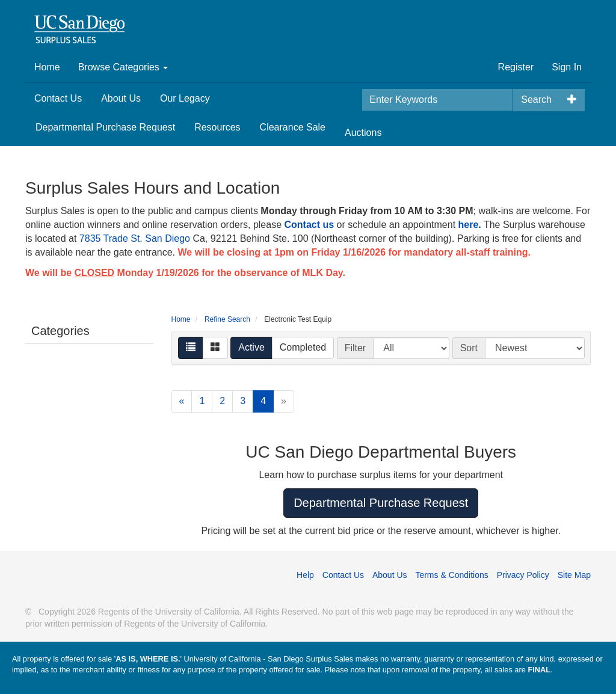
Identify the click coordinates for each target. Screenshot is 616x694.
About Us (121, 98)
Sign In (567, 67)
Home (47, 67)
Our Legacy (185, 98)
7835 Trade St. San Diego (135, 238)
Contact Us (58, 98)
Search (536, 100)
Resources (217, 127)
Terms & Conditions (451, 575)
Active (251, 347)
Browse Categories (123, 67)
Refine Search (227, 319)
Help (305, 575)
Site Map (574, 575)
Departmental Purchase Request (105, 127)
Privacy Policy (523, 575)
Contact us (309, 225)
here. (470, 225)
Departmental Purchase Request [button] (381, 503)
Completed (303, 347)
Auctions (363, 133)
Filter (356, 348)
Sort (469, 348)
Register (516, 67)
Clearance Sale (293, 127)
